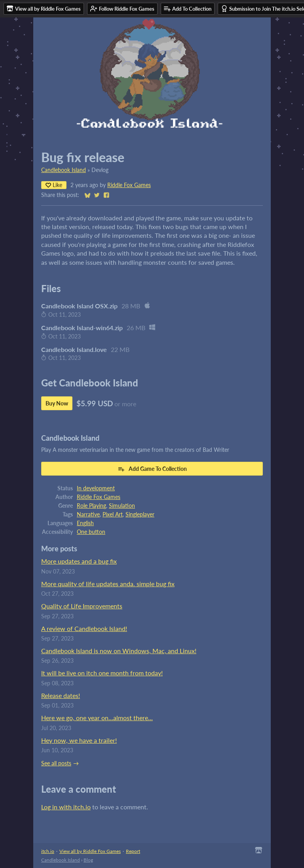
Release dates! (61, 695)
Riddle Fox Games (129, 185)
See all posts (56, 763)
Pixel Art (113, 514)
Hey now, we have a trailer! (79, 740)
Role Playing (91, 506)
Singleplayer (140, 514)
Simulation (122, 506)
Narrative (88, 514)
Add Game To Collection (152, 469)
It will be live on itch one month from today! (102, 673)
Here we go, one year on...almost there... (97, 718)
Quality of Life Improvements (82, 606)
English (85, 523)
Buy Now (57, 403)
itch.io (48, 851)
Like (54, 185)
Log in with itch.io (66, 807)
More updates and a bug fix (79, 561)
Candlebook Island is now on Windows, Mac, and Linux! (119, 651)
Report (133, 851)
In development (96, 488)
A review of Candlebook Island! (84, 628)
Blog (88, 860)
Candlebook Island (64, 170)
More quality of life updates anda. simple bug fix (108, 584)
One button (91, 532)
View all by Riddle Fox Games (90, 851)
